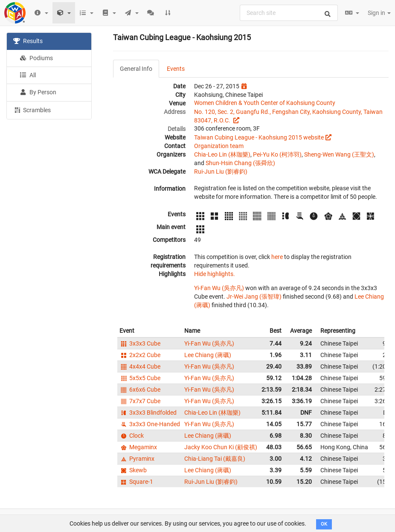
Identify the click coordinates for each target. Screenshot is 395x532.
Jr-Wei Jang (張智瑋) (254, 297)
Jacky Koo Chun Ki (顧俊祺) (221, 447)
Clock (132, 436)
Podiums (36, 58)
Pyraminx (137, 459)
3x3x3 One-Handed (150, 424)
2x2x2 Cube (140, 355)
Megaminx (138, 447)
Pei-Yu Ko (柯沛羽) (277, 154)
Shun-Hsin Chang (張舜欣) (240, 163)
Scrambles (32, 110)
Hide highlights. (215, 274)
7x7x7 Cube (140, 401)
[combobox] (289, 13)
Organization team (219, 146)
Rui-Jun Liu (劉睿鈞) (221, 172)
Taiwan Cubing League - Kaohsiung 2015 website (259, 137)
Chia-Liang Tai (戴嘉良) (215, 459)
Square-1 (136, 482)
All (28, 75)
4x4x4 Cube (140, 366)
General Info (136, 69)
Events (176, 69)
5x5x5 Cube (140, 378)
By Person (38, 92)
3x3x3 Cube (140, 343)
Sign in (379, 13)
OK (324, 524)
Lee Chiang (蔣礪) (208, 355)
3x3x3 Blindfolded (148, 413)
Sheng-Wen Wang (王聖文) (339, 154)
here (277, 257)
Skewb (133, 470)
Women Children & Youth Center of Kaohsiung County (265, 103)
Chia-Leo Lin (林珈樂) (222, 154)
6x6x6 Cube (140, 390)
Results (28, 41)
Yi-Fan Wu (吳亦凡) (219, 288)
